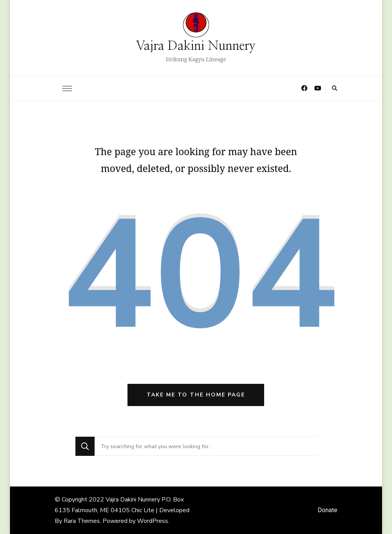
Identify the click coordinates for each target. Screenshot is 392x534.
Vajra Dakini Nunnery (196, 46)
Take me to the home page (196, 395)
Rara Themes (82, 521)
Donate (327, 510)
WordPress (153, 521)
